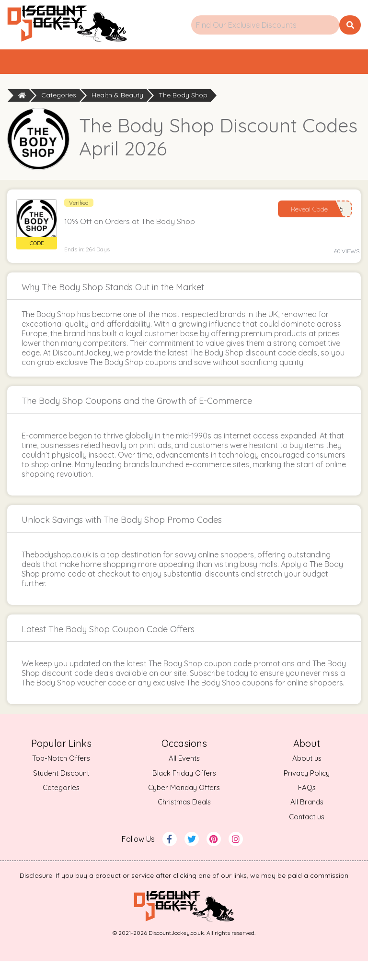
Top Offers (168, 71)
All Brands (307, 821)
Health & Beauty (117, 114)
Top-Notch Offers (61, 777)
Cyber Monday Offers (184, 806)
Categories (291, 64)
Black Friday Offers (184, 791)
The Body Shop (183, 114)
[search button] (350, 25)
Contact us (307, 835)
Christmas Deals (184, 821)
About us (307, 777)
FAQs (307, 806)
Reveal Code (306, 226)
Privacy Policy (307, 791)
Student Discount (61, 791)
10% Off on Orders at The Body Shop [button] (132, 239)
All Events (184, 777)
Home (61, 64)
